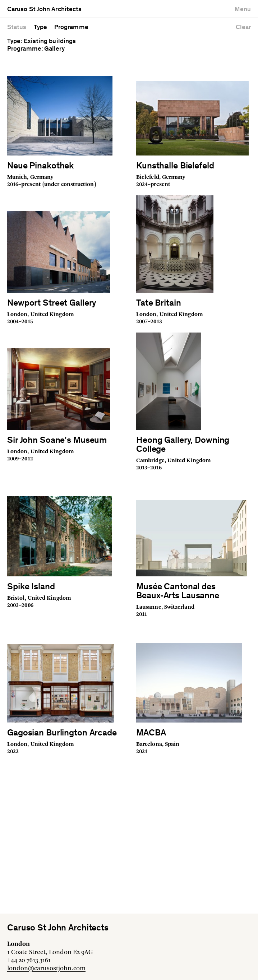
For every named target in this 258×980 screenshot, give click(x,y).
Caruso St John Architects (44, 10)
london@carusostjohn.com (46, 969)
